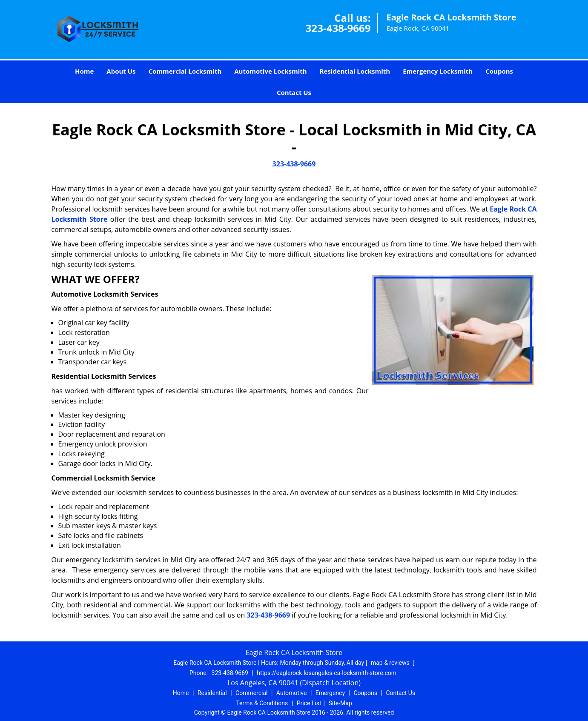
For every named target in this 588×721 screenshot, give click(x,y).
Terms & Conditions (262, 703)
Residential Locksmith (355, 71)
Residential (212, 693)
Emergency (330, 693)
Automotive (292, 693)
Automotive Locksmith (270, 71)
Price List (309, 703)
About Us (121, 71)
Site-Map (340, 703)
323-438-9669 (338, 28)
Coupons (499, 71)
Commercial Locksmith (185, 71)
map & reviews (391, 663)
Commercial (251, 693)
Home (84, 71)
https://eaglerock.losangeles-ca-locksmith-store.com (327, 673)
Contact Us (294, 92)
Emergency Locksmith (438, 71)
